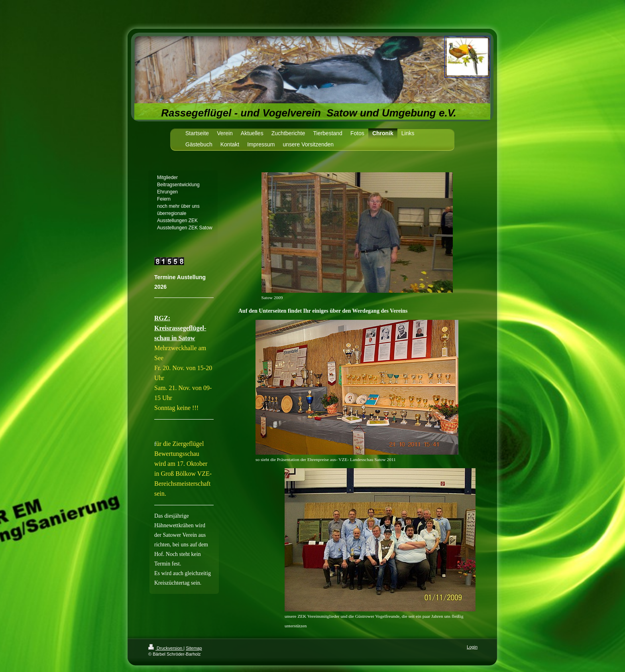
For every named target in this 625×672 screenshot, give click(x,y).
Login (472, 647)
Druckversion (166, 648)
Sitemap (194, 648)
